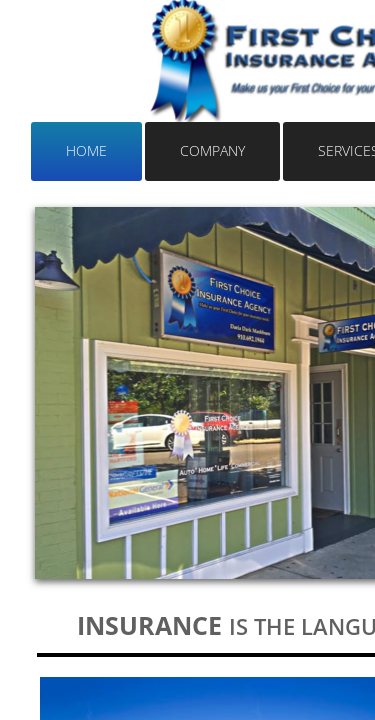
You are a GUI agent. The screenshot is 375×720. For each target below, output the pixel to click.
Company (212, 150)
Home (86, 150)
